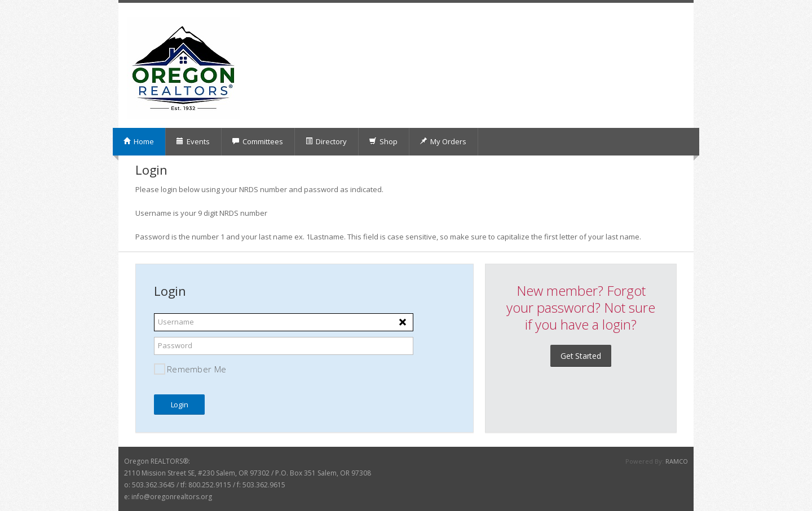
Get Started (581, 356)
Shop (383, 141)
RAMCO (677, 461)
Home (138, 141)
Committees (257, 141)
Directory (326, 141)
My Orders (443, 141)
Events (193, 141)
